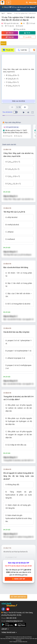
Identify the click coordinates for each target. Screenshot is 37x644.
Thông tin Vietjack (9, 632)
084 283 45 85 (11, 618)
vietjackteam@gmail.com (14, 621)
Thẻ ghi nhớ (8, 50)
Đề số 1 (4, 43)
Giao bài (10, 37)
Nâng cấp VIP (19, 579)
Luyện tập (22, 50)
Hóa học (9, 13)
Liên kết (5, 629)
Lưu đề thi (27, 37)
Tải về (27, 33)
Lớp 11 (3, 13)
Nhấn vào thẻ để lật (19, 101)
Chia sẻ (10, 33)
